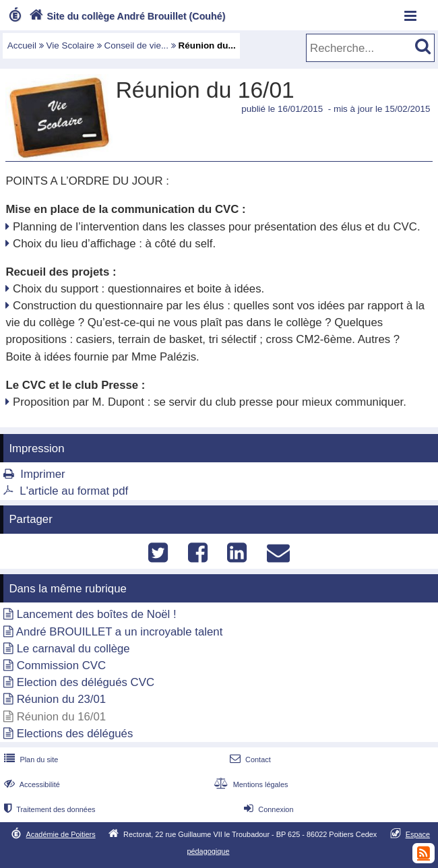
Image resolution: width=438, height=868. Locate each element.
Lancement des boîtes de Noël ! (97, 614)
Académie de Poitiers (61, 834)
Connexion (267, 809)
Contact (249, 759)
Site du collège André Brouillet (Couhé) (126, 16)
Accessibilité (31, 784)
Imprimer (42, 474)
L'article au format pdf (74, 491)
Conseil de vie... (136, 45)
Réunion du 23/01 (62, 699)
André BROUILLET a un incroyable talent (120, 632)
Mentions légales (249, 784)
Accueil (22, 45)
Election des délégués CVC (86, 682)
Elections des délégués (75, 734)
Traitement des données (48, 809)
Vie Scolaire (70, 45)
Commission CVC (61, 665)
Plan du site (30, 759)
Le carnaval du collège (73, 649)
